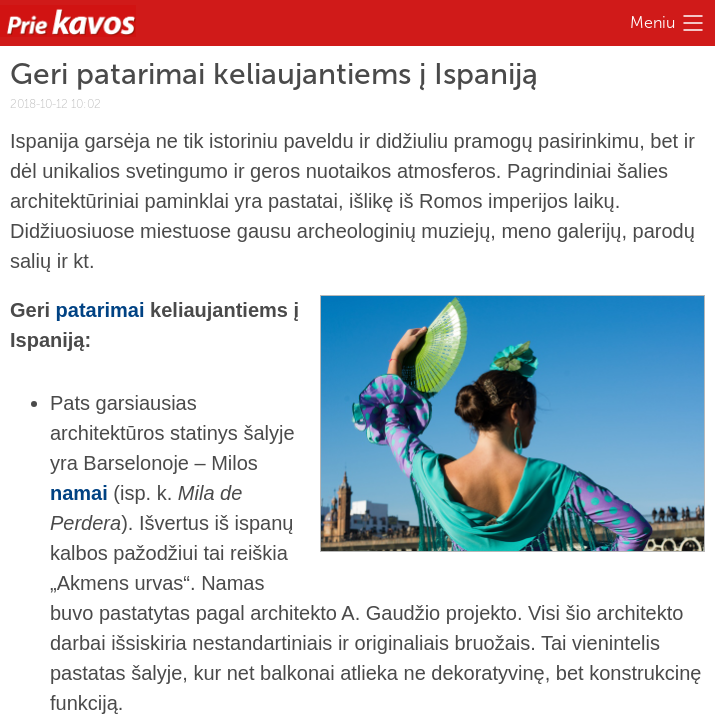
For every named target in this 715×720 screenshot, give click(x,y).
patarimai (100, 310)
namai (79, 493)
